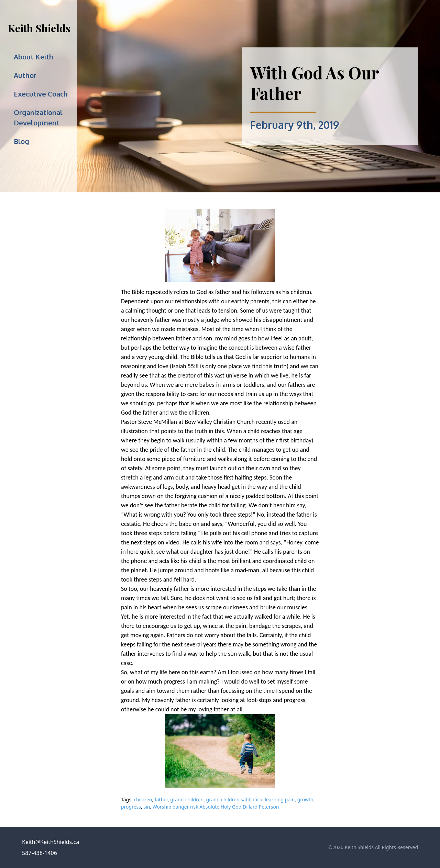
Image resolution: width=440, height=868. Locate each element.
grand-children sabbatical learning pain (251, 799)
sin (147, 807)
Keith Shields (39, 28)
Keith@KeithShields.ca (51, 842)
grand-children (187, 799)
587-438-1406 (40, 853)
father (161, 799)
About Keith (34, 57)
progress (131, 807)
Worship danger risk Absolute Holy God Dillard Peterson (216, 807)
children (143, 799)
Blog (21, 141)
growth (305, 799)
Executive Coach (41, 94)
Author (25, 75)
